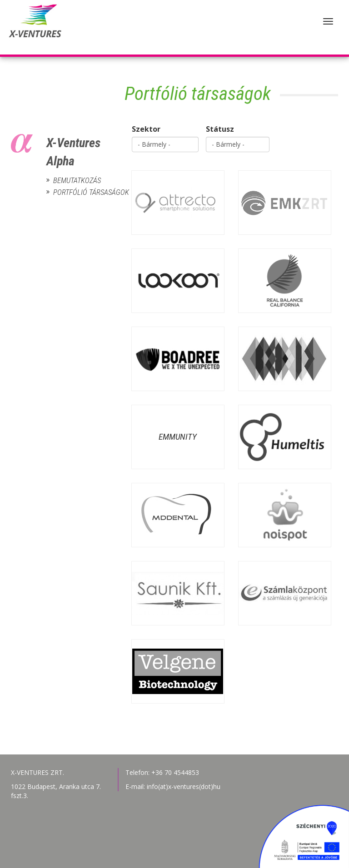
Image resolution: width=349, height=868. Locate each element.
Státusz (220, 129)
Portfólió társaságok (79, 192)
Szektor (146, 129)
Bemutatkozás (77, 181)
